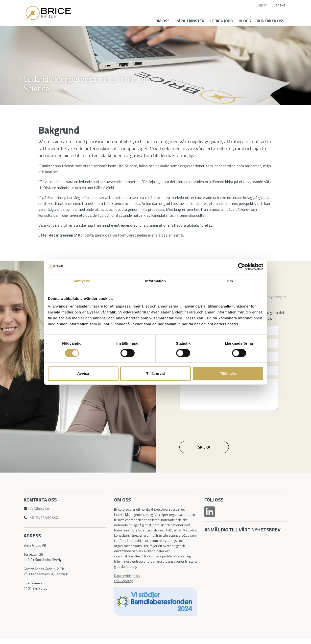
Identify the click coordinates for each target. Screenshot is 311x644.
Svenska (277, 5)
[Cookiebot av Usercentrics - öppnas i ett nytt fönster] (242, 267)
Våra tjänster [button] (189, 21)
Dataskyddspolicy (128, 580)
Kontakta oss (269, 21)
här (269, 322)
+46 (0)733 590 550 (44, 522)
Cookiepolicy (124, 585)
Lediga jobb (220, 21)
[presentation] (218, 427)
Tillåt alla (228, 373)
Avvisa (83, 373)
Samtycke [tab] (81, 281)
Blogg (244, 21)
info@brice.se (40, 513)
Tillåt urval (155, 373)
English (260, 5)
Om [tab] (230, 281)
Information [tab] (156, 281)
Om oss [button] (161, 21)
